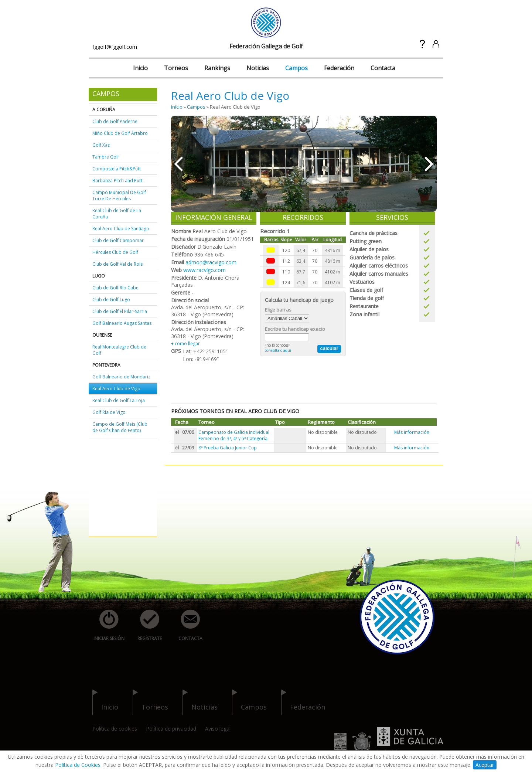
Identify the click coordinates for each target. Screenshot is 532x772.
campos (249, 702)
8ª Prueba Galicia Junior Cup (228, 448)
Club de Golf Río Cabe (115, 288)
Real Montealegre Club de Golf (119, 350)
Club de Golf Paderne (115, 121)
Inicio (140, 68)
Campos (296, 68)
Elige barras (278, 310)
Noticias (258, 68)
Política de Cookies (78, 765)
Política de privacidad (171, 729)
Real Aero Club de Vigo (116, 389)
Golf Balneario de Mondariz (121, 377)
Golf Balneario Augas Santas (122, 323)
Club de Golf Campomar (118, 240)
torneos (150, 702)
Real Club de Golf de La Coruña (117, 214)
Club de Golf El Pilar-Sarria (120, 311)
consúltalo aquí (278, 350)
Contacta (383, 68)
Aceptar (485, 765)
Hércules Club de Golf (115, 252)
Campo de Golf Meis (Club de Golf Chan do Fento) (120, 427)
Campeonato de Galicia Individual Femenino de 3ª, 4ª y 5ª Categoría (234, 435)
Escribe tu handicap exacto (295, 329)
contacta (186, 625)
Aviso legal (218, 729)
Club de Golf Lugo (111, 300)
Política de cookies (115, 729)
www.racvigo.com (204, 270)
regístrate (146, 625)
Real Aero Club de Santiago (121, 229)
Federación (339, 68)
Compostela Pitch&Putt (117, 169)
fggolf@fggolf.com (115, 47)
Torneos (176, 68)
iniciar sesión (107, 625)
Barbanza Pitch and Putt (117, 181)
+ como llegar (185, 344)
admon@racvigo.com (211, 262)
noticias (200, 702)
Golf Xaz (101, 145)
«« (178, 164)
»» (429, 164)
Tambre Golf (106, 157)
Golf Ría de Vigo (109, 412)
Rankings (217, 68)
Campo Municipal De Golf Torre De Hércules (119, 195)
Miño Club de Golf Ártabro (120, 133)
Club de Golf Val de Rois (117, 264)
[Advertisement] (115, 488)
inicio (177, 107)
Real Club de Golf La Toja (119, 400)
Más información (412, 432)
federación (303, 702)
